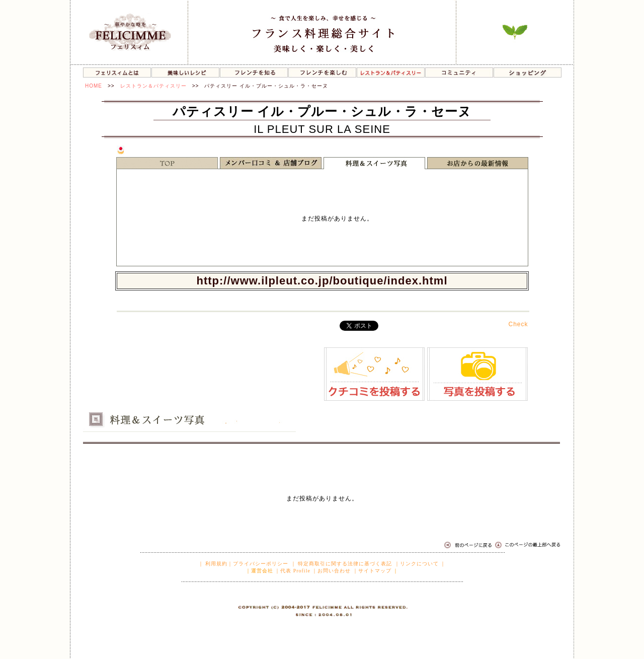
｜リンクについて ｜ (420, 564)
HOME (94, 86)
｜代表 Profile (293, 571)
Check (518, 324)
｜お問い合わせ (331, 571)
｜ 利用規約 (213, 564)
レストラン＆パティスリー (153, 86)
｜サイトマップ (372, 571)
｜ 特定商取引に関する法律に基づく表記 (342, 564)
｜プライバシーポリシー (258, 564)
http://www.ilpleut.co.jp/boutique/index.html (322, 281)
